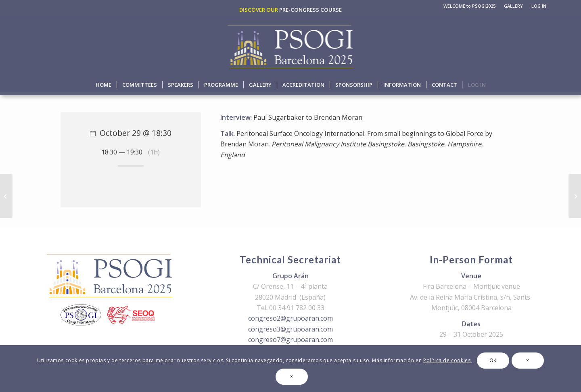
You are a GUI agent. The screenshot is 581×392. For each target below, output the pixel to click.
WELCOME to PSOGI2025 (469, 6)
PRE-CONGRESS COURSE (310, 10)
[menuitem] (470, 6)
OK (493, 360)
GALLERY (513, 6)
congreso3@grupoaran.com (290, 329)
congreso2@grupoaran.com (290, 318)
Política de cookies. (448, 360)
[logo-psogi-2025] (291, 45)
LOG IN (539, 6)
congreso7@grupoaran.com (290, 340)
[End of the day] (575, 196)
